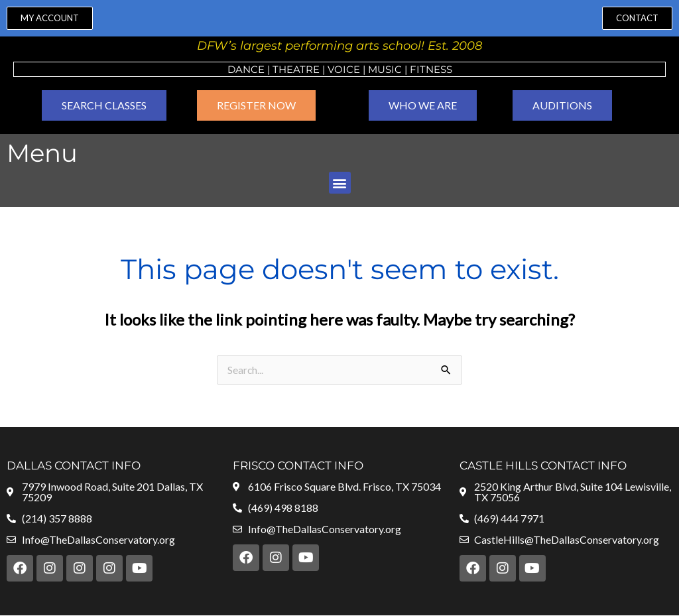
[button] (340, 183)
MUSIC (385, 69)
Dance (246, 69)
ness (439, 69)
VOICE (344, 69)
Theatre (296, 69)
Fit (418, 69)
